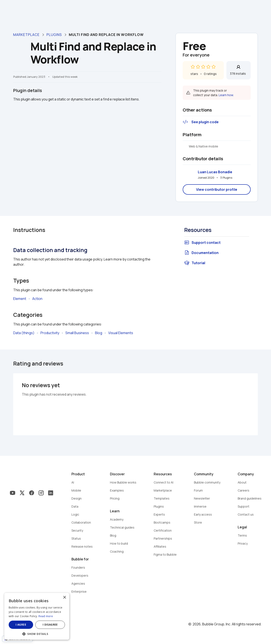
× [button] (64, 598)
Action (37, 299)
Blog (99, 333)
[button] (37, 633)
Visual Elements (121, 333)
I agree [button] (21, 625)
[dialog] (37, 616)
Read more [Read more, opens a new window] (46, 616)
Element (20, 299)
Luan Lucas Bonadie (215, 172)
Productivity (50, 333)
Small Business (77, 333)
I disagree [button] (50, 625)
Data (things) (24, 333)
